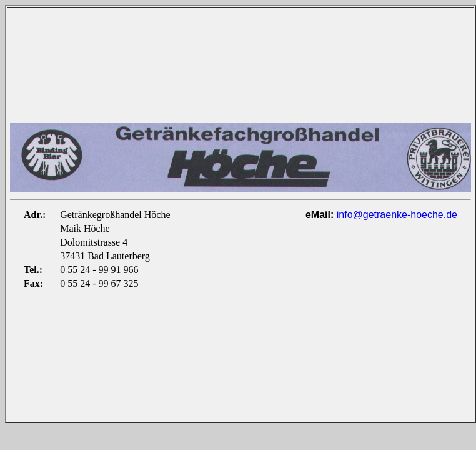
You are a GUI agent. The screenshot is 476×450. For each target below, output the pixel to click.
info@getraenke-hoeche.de (397, 215)
